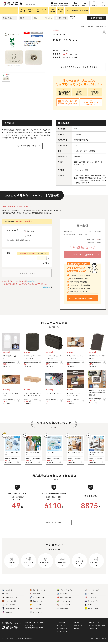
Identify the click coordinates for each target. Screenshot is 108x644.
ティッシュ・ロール (65, 603)
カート (103, 5)
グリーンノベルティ (65, 592)
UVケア (88, 607)
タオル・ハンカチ (92, 603)
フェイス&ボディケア (10, 600)
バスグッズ (90, 596)
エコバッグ (7, 592)
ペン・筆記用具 (9, 607)
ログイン (94, 5)
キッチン (7, 596)
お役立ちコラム (94, 624)
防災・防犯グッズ (64, 600)
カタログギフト (9, 614)
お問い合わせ (32, 281)
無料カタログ (76, 5)
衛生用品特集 (63, 611)
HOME (83, 27)
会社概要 (77, 624)
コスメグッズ (90, 600)
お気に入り (85, 5)
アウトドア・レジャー (93, 592)
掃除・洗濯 (35, 596)
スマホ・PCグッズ (37, 600)
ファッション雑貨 (9, 603)
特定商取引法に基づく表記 (25, 640)
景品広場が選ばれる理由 (97, 628)
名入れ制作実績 (62, 631)
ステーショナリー (64, 607)
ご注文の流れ (61, 624)
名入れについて (62, 628)
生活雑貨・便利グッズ (11, 611)
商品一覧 (90, 27)
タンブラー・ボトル (37, 592)
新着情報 (77, 631)
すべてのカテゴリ (37, 614)
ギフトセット (63, 596)
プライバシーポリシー (8, 640)
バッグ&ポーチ (36, 611)
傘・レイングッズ (37, 607)
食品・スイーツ (36, 603)
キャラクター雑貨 (92, 611)
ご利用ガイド (47, 287)
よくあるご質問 (62, 634)
